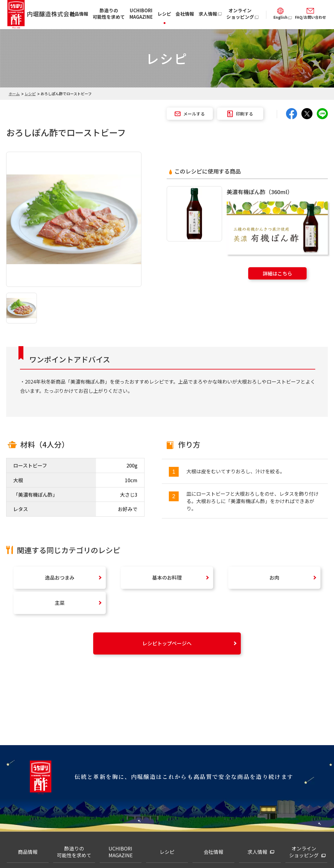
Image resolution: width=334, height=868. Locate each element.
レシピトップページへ (167, 643)
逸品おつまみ (60, 577)
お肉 (274, 577)
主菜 (60, 603)
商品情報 (79, 14)
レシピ (164, 14)
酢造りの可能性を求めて (109, 14)
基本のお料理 (167, 577)
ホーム (14, 94)
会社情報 (185, 14)
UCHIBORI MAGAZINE (141, 14)
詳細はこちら (277, 273)
